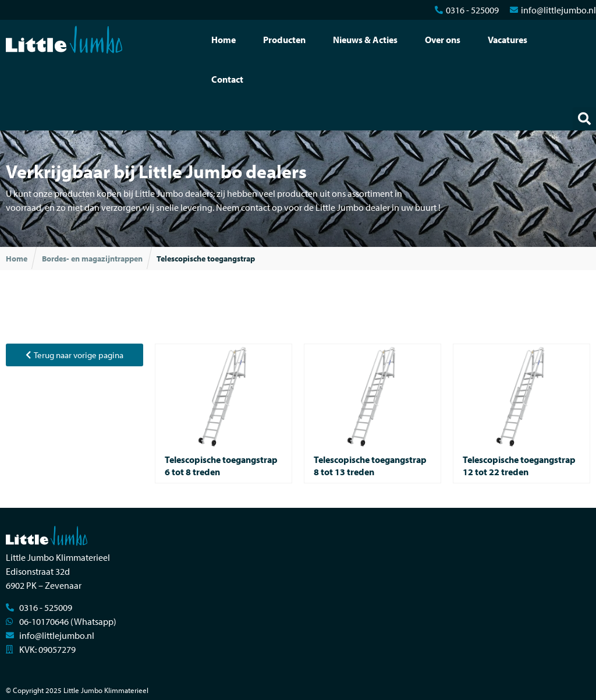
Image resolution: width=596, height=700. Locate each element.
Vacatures (508, 40)
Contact (227, 79)
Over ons (443, 40)
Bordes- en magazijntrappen (92, 259)
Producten (284, 40)
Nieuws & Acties (365, 40)
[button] (584, 119)
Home (223, 40)
